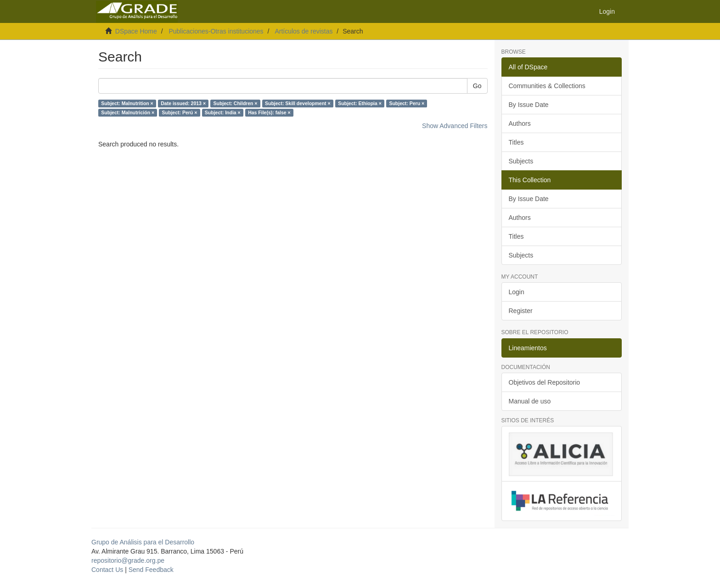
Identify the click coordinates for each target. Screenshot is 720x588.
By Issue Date (529, 105)
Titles (516, 142)
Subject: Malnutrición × (128, 112)
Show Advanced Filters (455, 126)
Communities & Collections (547, 86)
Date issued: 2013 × (183, 103)
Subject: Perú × (180, 112)
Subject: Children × (236, 103)
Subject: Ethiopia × (360, 103)
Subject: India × (223, 112)
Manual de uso (530, 401)
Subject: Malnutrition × (127, 103)
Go (477, 86)
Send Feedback (151, 570)
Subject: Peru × (407, 103)
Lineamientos (528, 348)
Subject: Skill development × (298, 103)
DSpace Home (136, 31)
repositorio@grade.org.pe (128, 560)
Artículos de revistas (304, 31)
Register (521, 311)
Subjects (521, 161)
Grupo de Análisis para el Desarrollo (143, 542)
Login (517, 292)
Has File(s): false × (269, 112)
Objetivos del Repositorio (545, 382)
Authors (520, 123)
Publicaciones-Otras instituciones (216, 31)
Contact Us (107, 570)
